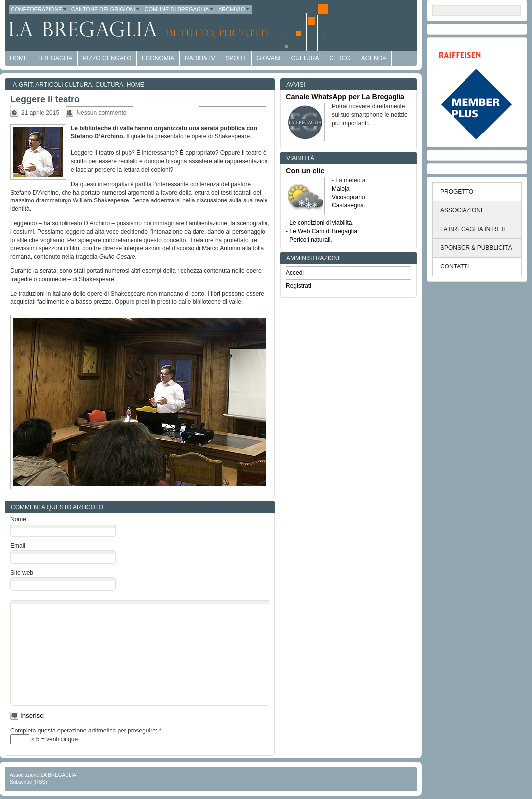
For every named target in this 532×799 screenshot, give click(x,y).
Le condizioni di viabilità (321, 223)
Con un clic (305, 171)
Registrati (299, 286)
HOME (19, 58)
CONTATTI (455, 266)
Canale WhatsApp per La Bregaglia (345, 97)
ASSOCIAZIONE (463, 210)
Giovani (269, 58)
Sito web (22, 573)
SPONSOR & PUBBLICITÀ (476, 248)
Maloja (341, 189)
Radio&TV (200, 58)
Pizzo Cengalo (107, 58)
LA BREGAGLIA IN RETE (474, 229)
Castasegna (348, 205)
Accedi (295, 273)
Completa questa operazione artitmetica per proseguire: (86, 731)
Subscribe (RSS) (28, 782)
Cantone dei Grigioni (106, 9)
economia (158, 58)
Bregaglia (55, 58)
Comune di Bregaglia (179, 9)
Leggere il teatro (45, 99)
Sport (235, 58)
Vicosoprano (349, 197)
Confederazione (39, 9)
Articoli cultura (64, 85)
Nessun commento (101, 113)
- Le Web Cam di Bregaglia (322, 231)
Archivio (234, 9)
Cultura (305, 58)
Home (135, 85)
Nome (18, 519)
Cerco (340, 58)
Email (18, 546)
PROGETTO (457, 192)
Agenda (374, 58)
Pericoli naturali (310, 240)
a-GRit (23, 85)
